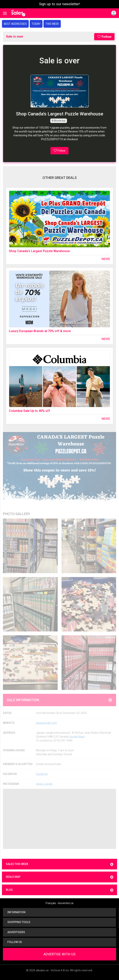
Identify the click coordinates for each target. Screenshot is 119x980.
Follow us (14, 942)
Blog (59, 890)
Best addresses (15, 24)
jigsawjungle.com (46, 723)
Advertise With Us (59, 954)
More (106, 259)
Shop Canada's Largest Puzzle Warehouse (39, 251)
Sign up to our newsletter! (59, 4)
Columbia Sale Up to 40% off (30, 411)
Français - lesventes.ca (59, 903)
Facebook (42, 774)
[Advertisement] (59, 819)
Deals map (59, 877)
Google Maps (77, 737)
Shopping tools (18, 922)
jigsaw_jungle (44, 784)
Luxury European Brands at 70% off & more (40, 331)
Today (36, 24)
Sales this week (59, 864)
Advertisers (15, 932)
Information (16, 912)
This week (52, 24)
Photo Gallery (17, 514)
